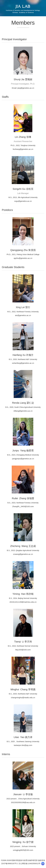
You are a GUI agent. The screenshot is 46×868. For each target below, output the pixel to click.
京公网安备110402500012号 (30, 864)
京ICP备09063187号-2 (10, 864)
